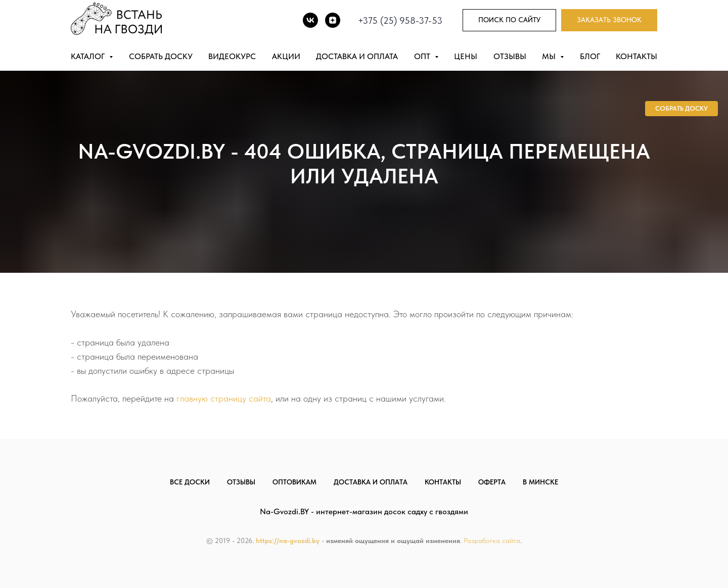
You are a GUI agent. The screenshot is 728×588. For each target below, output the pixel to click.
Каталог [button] (89, 56)
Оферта (492, 482)
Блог (590, 56)
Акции (286, 56)
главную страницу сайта (224, 398)
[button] (609, 20)
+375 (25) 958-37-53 (400, 20)
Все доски (190, 482)
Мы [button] (550, 56)
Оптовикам (294, 482)
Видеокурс (232, 56)
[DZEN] (333, 20)
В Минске (540, 482)
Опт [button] (423, 56)
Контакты (636, 56)
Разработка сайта (492, 541)
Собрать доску (161, 56)
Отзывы (510, 56)
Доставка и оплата (357, 56)
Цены (466, 56)
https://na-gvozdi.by (288, 541)
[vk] (310, 20)
